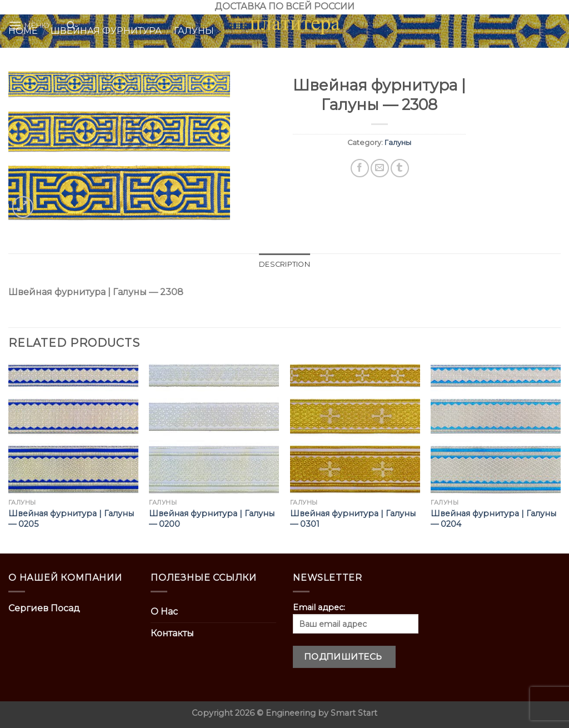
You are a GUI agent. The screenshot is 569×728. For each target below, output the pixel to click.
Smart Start (354, 713)
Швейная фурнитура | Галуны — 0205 (71, 519)
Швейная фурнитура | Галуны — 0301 (353, 519)
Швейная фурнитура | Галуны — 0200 (212, 519)
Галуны (398, 143)
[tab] (284, 265)
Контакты (172, 633)
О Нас (164, 612)
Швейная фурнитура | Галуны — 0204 (493, 519)
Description (284, 264)
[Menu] (29, 25)
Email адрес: (356, 618)
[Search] (71, 26)
